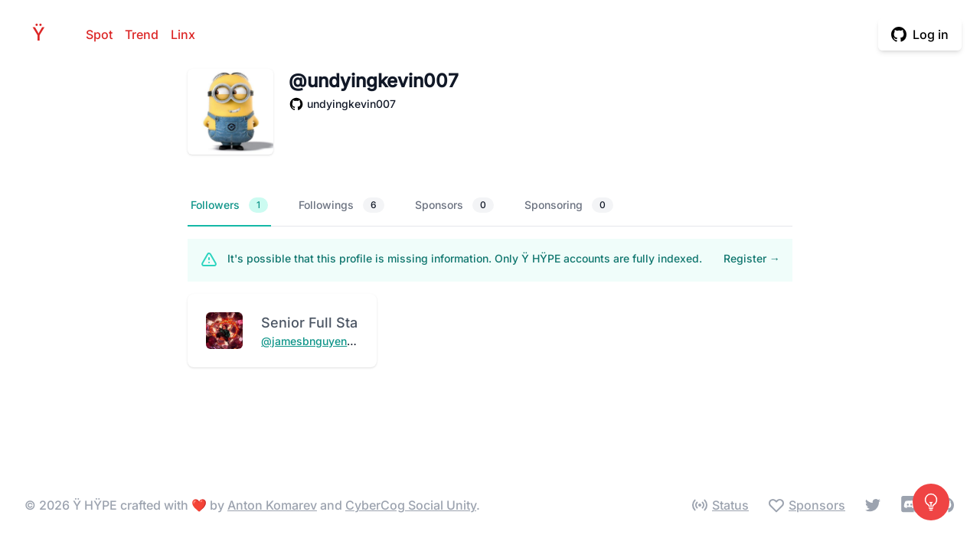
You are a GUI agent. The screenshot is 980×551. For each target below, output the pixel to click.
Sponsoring (569, 205)
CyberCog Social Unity (411, 505)
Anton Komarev (272, 505)
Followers (229, 205)
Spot (99, 34)
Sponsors (454, 205)
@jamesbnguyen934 (314, 341)
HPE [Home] (43, 34)
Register (752, 258)
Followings (341, 205)
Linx (183, 34)
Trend (142, 34)
